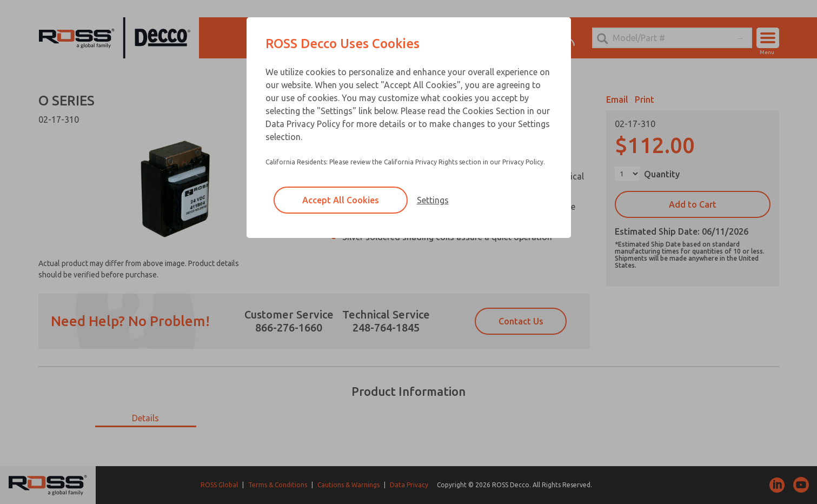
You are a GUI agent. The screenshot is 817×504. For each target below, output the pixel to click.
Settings (433, 200)
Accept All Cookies (341, 200)
